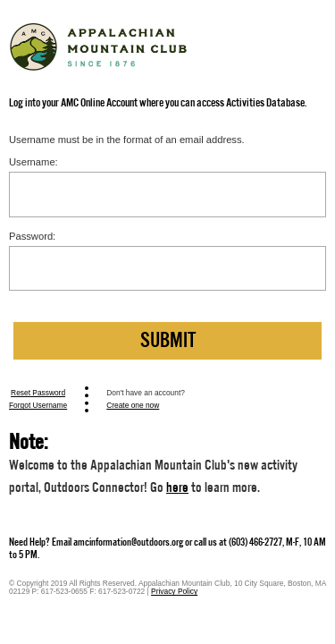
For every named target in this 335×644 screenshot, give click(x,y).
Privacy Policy (174, 591)
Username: (33, 162)
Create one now (133, 405)
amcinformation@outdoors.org (128, 542)
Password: (32, 236)
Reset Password (38, 393)
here (177, 487)
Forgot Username (38, 405)
